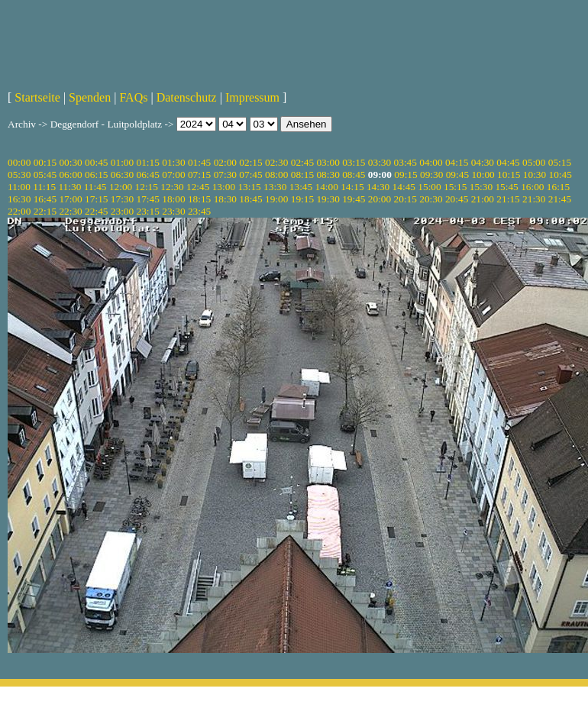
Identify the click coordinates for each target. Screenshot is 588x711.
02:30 (276, 162)
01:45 (199, 162)
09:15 (405, 175)
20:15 (405, 199)
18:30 (225, 199)
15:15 (455, 187)
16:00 (532, 187)
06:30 (122, 175)
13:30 (275, 187)
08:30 (328, 175)
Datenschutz (187, 97)
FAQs (133, 97)
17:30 (122, 199)
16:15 (558, 187)
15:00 (429, 187)
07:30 (225, 175)
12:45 (198, 187)
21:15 (508, 199)
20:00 (380, 199)
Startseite (37, 97)
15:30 (481, 187)
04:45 (508, 162)
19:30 (328, 199)
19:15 (302, 199)
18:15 (199, 199)
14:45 (404, 187)
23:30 (173, 211)
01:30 (173, 162)
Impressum (252, 97)
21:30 (534, 199)
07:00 (173, 175)
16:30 (19, 199)
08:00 (276, 175)
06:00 (70, 175)
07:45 (250, 175)
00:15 (45, 162)
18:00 (173, 199)
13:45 (301, 187)
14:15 (352, 187)
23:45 (199, 211)
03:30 (380, 162)
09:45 (457, 175)
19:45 (354, 199)
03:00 (328, 162)
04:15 (457, 162)
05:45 (45, 175)
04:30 (483, 162)
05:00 (534, 162)
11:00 (19, 187)
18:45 (250, 199)
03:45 (405, 162)
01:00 (122, 162)
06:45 (148, 175)
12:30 (172, 187)
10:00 (483, 175)
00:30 (70, 162)
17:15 (96, 199)
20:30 (431, 199)
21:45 (560, 199)
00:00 (19, 162)
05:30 (19, 175)
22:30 (70, 211)
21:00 (483, 199)
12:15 (147, 187)
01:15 (148, 162)
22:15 (45, 211)
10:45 (561, 175)
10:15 (509, 175)
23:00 (122, 211)
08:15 (302, 175)
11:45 (95, 187)
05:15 (560, 162)
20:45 (457, 199)
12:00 (121, 187)
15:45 (506, 187)
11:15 (44, 187)
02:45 (302, 162)
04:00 (431, 162)
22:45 (96, 211)
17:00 (70, 199)
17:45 (148, 199)
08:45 (354, 175)
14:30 (378, 187)
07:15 (199, 175)
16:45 (45, 199)
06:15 (96, 175)
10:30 (535, 175)
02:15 (250, 162)
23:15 (148, 211)
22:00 (19, 211)
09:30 (431, 175)
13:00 (224, 187)
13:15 (249, 187)
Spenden (90, 97)
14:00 (327, 187)
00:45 (96, 162)
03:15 (354, 162)
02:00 (225, 162)
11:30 (69, 187)
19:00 (276, 199)
